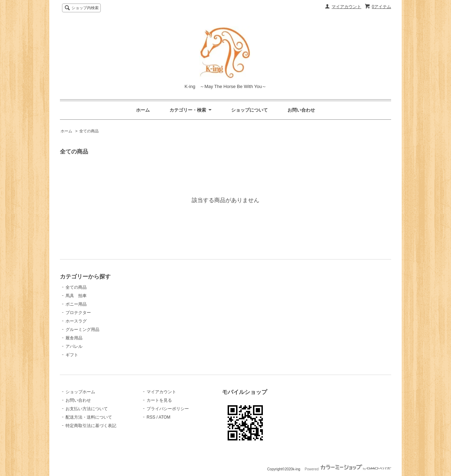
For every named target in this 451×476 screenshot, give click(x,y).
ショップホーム (80, 392)
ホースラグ (76, 321)
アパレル (74, 346)
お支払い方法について (87, 409)
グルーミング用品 (82, 330)
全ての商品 (89, 131)
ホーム (143, 110)
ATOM (165, 417)
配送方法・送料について (89, 417)
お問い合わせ (301, 110)
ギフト (72, 355)
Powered (348, 469)
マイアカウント (346, 7)
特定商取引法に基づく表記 (91, 426)
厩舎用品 (74, 338)
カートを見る (159, 400)
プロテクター (78, 313)
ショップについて (249, 110)
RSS (151, 417)
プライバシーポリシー (168, 409)
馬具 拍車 (76, 296)
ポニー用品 (76, 304)
